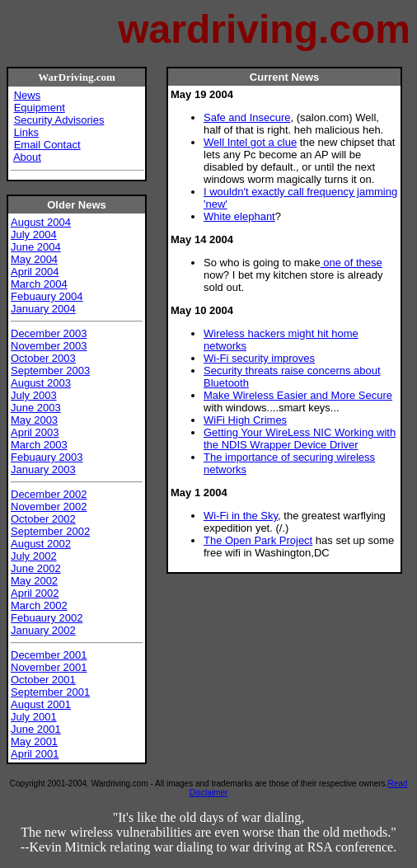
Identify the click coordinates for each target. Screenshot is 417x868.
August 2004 (41, 222)
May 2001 (34, 741)
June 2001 (36, 729)
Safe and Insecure (247, 117)
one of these (351, 263)
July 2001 (34, 717)
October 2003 (43, 358)
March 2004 (39, 284)
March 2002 (39, 605)
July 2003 (34, 395)
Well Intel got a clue (250, 142)
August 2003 (41, 383)
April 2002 (35, 593)
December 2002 (49, 494)
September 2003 (50, 371)
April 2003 (35, 432)
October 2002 (43, 519)
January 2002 (43, 630)
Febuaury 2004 (47, 296)
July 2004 (34, 235)
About (27, 157)
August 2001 (41, 704)
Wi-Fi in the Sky (241, 516)
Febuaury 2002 (47, 618)
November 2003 (49, 346)
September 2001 (50, 692)
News (28, 95)
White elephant (239, 216)
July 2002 (34, 556)
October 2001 (43, 680)
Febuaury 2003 (47, 457)
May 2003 (34, 420)
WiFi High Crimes (245, 420)
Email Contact (47, 145)
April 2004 (35, 272)
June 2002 (36, 568)
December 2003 (49, 333)
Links (26, 132)
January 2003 (43, 469)
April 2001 (35, 754)
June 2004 (36, 247)
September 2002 (50, 531)
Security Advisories (59, 120)
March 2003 (39, 445)
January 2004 (43, 309)
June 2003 (36, 408)
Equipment (40, 108)
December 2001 (49, 655)
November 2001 (49, 667)
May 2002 (34, 581)
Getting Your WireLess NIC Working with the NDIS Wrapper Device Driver (300, 439)
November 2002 (49, 507)
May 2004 (34, 259)
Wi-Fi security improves (259, 358)
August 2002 (41, 544)
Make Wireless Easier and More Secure (298, 395)
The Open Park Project (258, 540)
